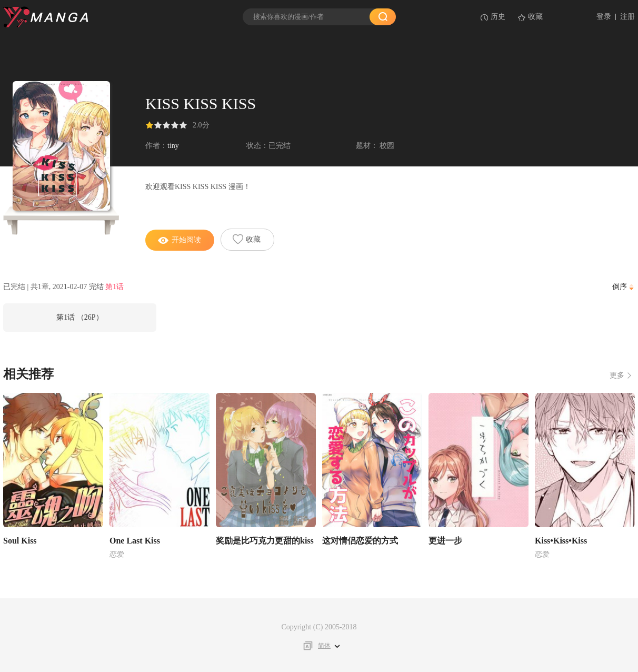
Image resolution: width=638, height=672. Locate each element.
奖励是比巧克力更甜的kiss (265, 541)
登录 (604, 17)
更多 (617, 375)
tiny (173, 146)
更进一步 (445, 541)
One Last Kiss (135, 541)
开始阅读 (179, 240)
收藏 (535, 17)
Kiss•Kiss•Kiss (561, 541)
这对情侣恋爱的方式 (360, 541)
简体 (324, 646)
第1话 (114, 287)
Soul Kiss (20, 541)
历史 (498, 17)
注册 (627, 17)
